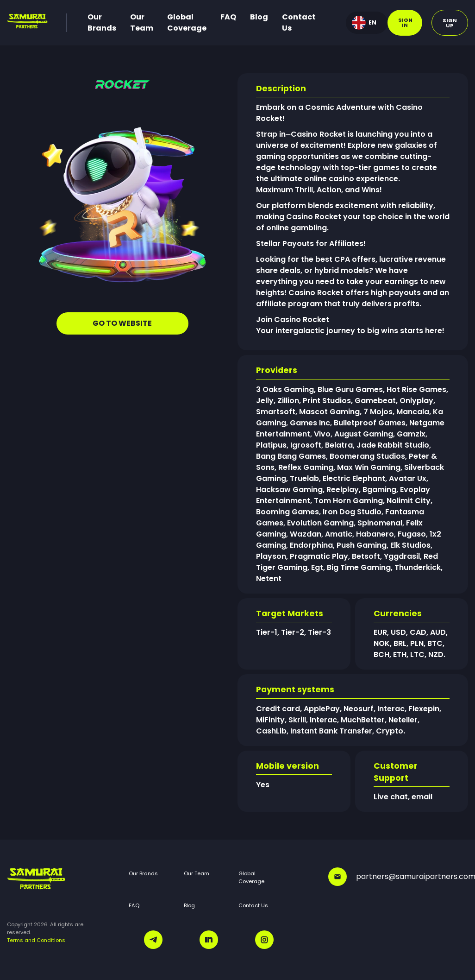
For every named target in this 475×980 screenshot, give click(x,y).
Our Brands (102, 22)
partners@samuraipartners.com (398, 877)
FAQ (228, 17)
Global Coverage (187, 22)
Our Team (142, 22)
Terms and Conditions (36, 940)
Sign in (405, 22)
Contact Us (299, 22)
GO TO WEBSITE (122, 323)
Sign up (450, 23)
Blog (259, 17)
